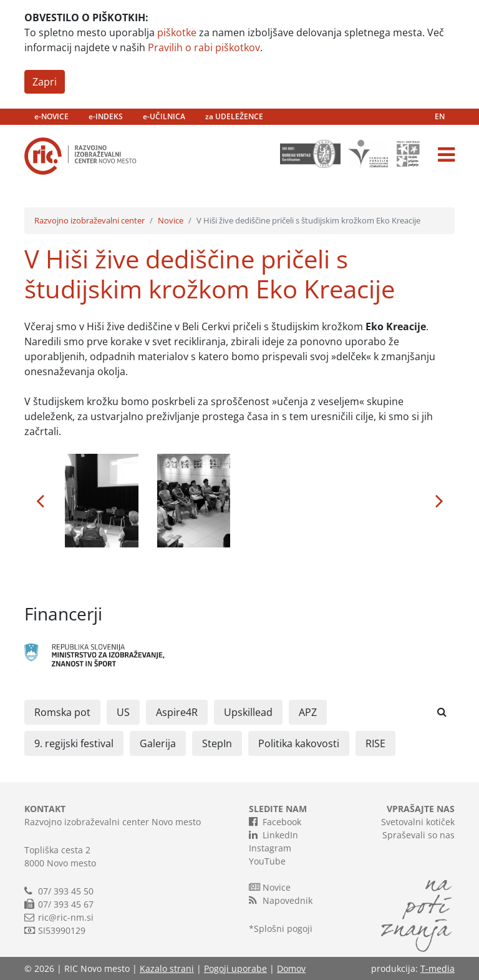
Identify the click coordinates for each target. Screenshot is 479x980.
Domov (291, 968)
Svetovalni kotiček (418, 822)
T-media (438, 968)
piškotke (177, 32)
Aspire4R (177, 712)
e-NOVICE (51, 116)
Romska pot (62, 712)
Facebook (275, 821)
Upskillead (248, 712)
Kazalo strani (167, 968)
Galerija (158, 743)
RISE (375, 743)
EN (440, 116)
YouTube (267, 861)
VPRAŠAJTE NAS (421, 809)
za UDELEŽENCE (234, 116)
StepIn (217, 743)
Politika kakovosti (299, 743)
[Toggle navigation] (446, 155)
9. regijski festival (74, 743)
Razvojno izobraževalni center (90, 220)
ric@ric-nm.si (66, 917)
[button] (40, 501)
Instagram (270, 848)
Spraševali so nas (419, 835)
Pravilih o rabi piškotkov (204, 47)
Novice (171, 220)
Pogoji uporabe (235, 968)
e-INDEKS (106, 116)
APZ (308, 712)
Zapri (45, 82)
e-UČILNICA (164, 116)
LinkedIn (273, 835)
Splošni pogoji (283, 929)
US (123, 712)
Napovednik (281, 900)
